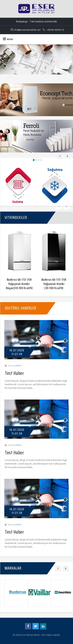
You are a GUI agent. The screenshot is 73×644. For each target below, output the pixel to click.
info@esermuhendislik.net (27, 30)
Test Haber (14, 373)
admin (18, 365)
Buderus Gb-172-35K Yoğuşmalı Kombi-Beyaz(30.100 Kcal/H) (19, 284)
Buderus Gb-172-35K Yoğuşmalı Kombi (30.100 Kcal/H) (54, 284)
